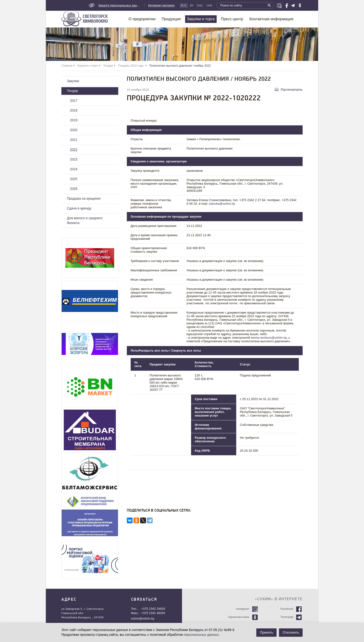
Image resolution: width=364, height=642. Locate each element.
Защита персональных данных (120, 5)
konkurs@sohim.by (273, 338)
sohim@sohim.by (143, 619)
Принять (266, 632)
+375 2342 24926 (153, 609)
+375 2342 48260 (153, 613)
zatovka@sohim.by (222, 204)
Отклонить (291, 632)
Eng (200, 5)
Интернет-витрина (161, 5)
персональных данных (201, 635)
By (192, 5)
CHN (209, 5)
